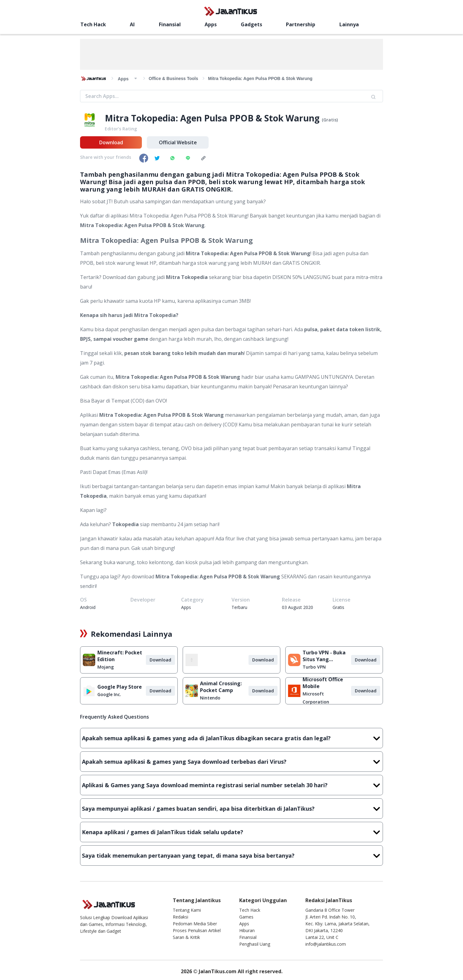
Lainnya (349, 24)
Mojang (106, 667)
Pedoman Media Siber (195, 924)
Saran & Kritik (186, 937)
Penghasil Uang (255, 944)
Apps (211, 24)
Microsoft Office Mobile (323, 683)
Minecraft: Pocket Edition (120, 656)
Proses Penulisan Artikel (197, 930)
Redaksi (181, 917)
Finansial (170, 24)
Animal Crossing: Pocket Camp (221, 687)
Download (111, 142)
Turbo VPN (314, 667)
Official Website (178, 142)
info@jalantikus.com (326, 944)
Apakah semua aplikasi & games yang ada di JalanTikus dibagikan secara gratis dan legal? (231, 738)
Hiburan (247, 930)
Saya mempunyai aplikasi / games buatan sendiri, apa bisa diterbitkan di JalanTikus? (231, 809)
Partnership (301, 24)
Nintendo (210, 698)
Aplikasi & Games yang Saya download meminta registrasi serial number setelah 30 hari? (231, 785)
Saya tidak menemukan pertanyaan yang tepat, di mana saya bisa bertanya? (231, 855)
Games (246, 917)
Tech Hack (93, 24)
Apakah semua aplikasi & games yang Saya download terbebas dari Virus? (231, 762)
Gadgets (251, 24)
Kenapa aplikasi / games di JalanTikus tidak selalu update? (231, 832)
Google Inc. (109, 694)
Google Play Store (120, 687)
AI (132, 24)
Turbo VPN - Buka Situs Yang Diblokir (324, 656)
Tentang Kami (187, 910)
